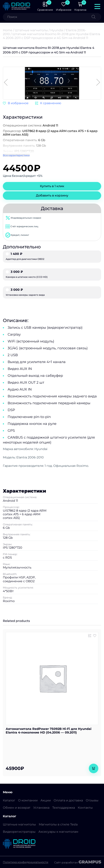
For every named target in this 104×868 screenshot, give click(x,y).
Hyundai (57, 30)
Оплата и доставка (68, 800)
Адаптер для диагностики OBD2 (52, 256)
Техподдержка (64, 808)
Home (8, 30)
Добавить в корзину (52, 195)
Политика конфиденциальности (26, 862)
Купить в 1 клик (52, 186)
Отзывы (92, 800)
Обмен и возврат (17, 808)
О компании (28, 800)
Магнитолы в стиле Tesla (58, 824)
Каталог (9, 800)
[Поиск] (96, 17)
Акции (46, 800)
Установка (41, 808)
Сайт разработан (78, 862)
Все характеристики (16, 155)
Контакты (85, 808)
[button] (98, 83)
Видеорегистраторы (19, 832)
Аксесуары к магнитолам (58, 832)
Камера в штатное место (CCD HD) (52, 274)
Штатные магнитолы (31, 30)
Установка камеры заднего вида (52, 292)
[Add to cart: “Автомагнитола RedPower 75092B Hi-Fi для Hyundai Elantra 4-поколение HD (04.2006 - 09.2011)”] (94, 768)
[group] (52, 84)
